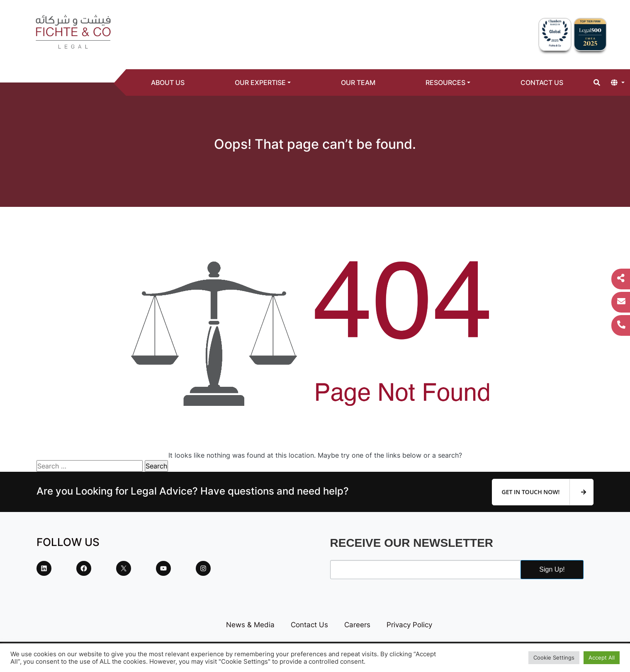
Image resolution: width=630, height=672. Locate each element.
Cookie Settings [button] (554, 657)
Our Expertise (260, 82)
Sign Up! (552, 569)
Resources (445, 82)
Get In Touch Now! (544, 492)
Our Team (358, 82)
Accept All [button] (602, 657)
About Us (168, 82)
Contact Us (542, 82)
